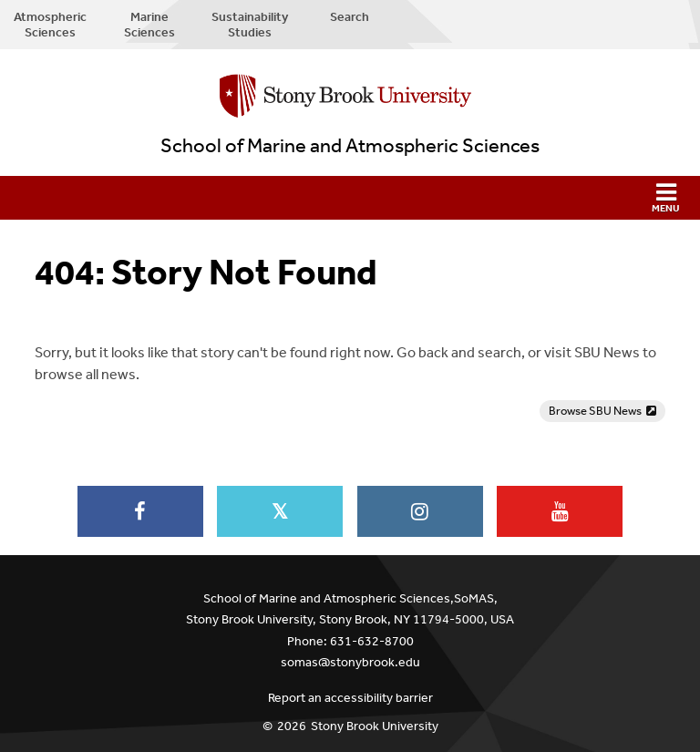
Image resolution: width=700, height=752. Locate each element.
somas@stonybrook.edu (350, 662)
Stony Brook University (375, 726)
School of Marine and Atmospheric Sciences (350, 146)
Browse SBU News (595, 411)
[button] (350, 198)
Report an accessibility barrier (350, 698)
